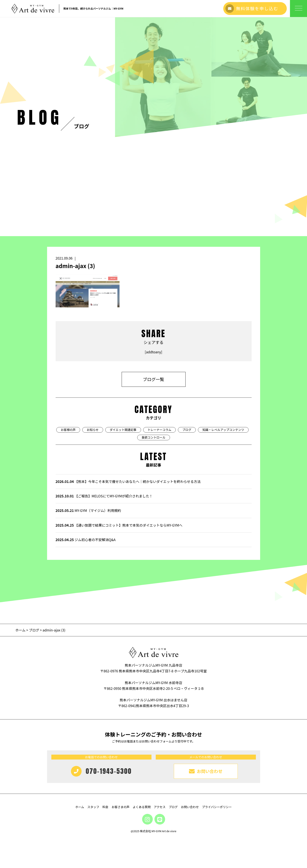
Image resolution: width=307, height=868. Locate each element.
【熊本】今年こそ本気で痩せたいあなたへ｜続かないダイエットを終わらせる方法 (128, 481)
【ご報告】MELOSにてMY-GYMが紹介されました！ (104, 496)
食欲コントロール (154, 437)
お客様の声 (68, 430)
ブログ (187, 430)
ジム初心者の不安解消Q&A (86, 540)
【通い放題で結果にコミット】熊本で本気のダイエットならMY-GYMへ (119, 525)
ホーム (21, 630)
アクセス (160, 807)
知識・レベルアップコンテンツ (223, 430)
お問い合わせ (190, 807)
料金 (105, 807)
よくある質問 (142, 807)
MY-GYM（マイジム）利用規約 (88, 510)
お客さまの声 (121, 807)
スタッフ (93, 807)
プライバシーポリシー (217, 807)
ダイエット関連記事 (123, 430)
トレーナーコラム (160, 430)
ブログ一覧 (154, 379)
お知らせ (93, 430)
